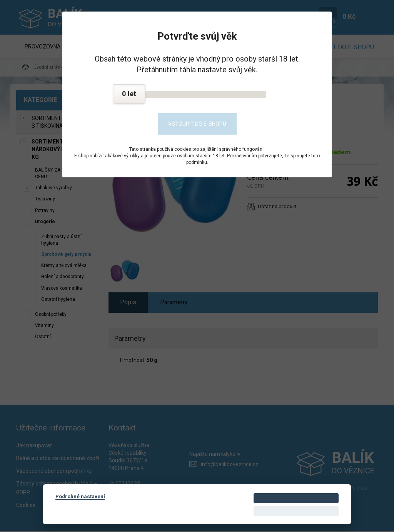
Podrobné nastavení (80, 496)
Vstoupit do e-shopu (197, 124)
